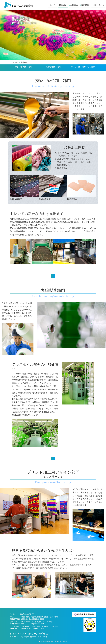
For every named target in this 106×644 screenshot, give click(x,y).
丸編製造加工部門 (53, 67)
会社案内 (74, 5)
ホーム (53, 5)
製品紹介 (63, 5)
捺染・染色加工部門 (23, 67)
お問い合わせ (98, 5)
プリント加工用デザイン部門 (83, 67)
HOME (15, 62)
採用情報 (85, 5)
